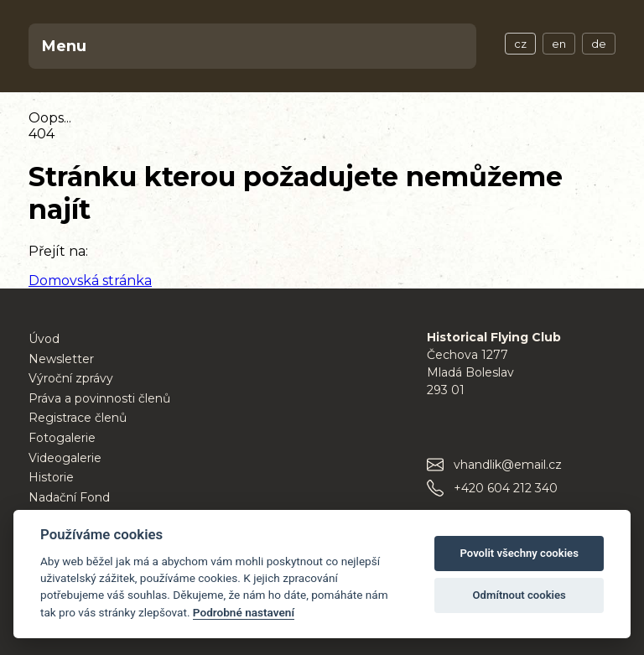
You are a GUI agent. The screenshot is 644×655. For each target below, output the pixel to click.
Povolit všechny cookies (519, 553)
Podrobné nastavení (244, 612)
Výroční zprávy (71, 378)
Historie (51, 477)
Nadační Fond (69, 497)
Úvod (44, 339)
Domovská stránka (90, 281)
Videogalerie (65, 458)
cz (520, 44)
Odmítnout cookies (519, 595)
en (559, 44)
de (599, 44)
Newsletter (61, 359)
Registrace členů (78, 418)
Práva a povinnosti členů (99, 398)
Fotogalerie (62, 438)
